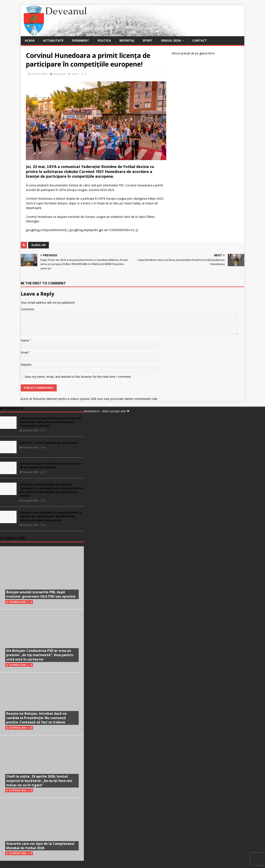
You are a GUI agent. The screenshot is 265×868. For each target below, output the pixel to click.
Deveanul (59, 74)
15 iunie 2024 (39, 74)
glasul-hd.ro (207, 53)
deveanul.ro (92, 411)
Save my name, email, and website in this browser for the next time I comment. (78, 377)
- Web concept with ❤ (115, 411)
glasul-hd (39, 245)
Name (25, 340)
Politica (104, 40)
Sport (148, 40)
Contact (200, 40)
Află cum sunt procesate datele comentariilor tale (124, 399)
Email (25, 352)
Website (26, 365)
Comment (27, 309)
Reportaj (127, 40)
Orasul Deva (171, 40)
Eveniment (81, 40)
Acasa (30, 40)
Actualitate (53, 40)
